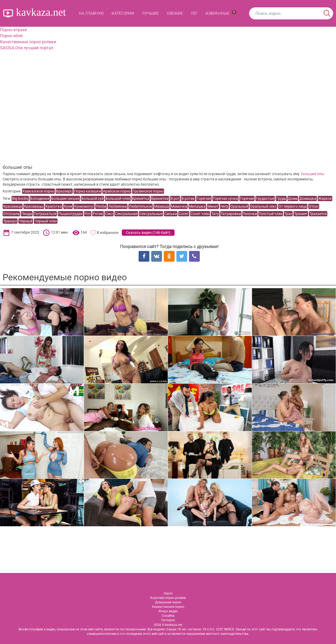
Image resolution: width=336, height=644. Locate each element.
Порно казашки (88, 191)
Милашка (197, 206)
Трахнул (10, 221)
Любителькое (141, 206)
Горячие (247, 198)
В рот (175, 198)
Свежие (175, 13)
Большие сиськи (65, 198)
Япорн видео (168, 611)
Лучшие (150, 13)
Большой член (118, 198)
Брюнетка (141, 198)
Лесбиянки (118, 206)
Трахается (318, 214)
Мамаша (162, 206)
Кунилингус (84, 206)
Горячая (204, 198)
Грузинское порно (148, 191)
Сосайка (168, 616)
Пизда (27, 214)
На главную (91, 13)
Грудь (281, 198)
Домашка (308, 198)
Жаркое (325, 198)
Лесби (101, 206)
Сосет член (200, 214)
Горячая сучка (225, 198)
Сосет (184, 214)
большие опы (313, 174)
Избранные (221, 13)
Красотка (54, 206)
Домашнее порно (168, 602)
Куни (68, 206)
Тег (194, 13)
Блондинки (40, 198)
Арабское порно (117, 191)
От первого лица (293, 206)
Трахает (301, 214)
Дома (293, 198)
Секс (109, 214)
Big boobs (20, 198)
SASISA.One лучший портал (27, 48)
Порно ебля (11, 36)
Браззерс (64, 191)
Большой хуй (93, 198)
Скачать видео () (148, 233)
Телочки (250, 214)
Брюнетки (160, 198)
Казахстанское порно (168, 607)
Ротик (98, 214)
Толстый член (271, 214)
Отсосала (11, 214)
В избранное (108, 233)
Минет (213, 206)
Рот (88, 214)
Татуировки (231, 214)
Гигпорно (168, 620)
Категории (123, 13)
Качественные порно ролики (28, 42)
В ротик (188, 198)
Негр (224, 206)
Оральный (239, 206)
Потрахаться (45, 214)
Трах (288, 214)
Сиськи (171, 214)
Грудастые (265, 198)
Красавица (13, 206)
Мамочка (179, 206)
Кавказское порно (38, 191)
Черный (26, 221)
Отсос (314, 206)
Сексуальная (126, 214)
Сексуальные (151, 214)
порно (168, 593)
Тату (215, 214)
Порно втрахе (13, 30)
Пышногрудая (70, 214)
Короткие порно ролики (168, 598)
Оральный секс (263, 206)
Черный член (46, 221)
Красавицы (34, 206)
